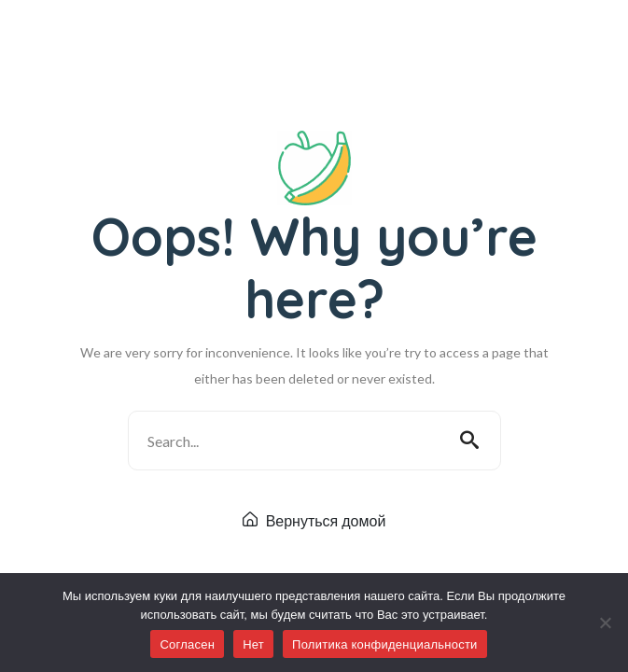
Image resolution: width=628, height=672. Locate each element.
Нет (253, 644)
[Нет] (605, 623)
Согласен (187, 644)
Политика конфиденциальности (385, 644)
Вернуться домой (314, 521)
